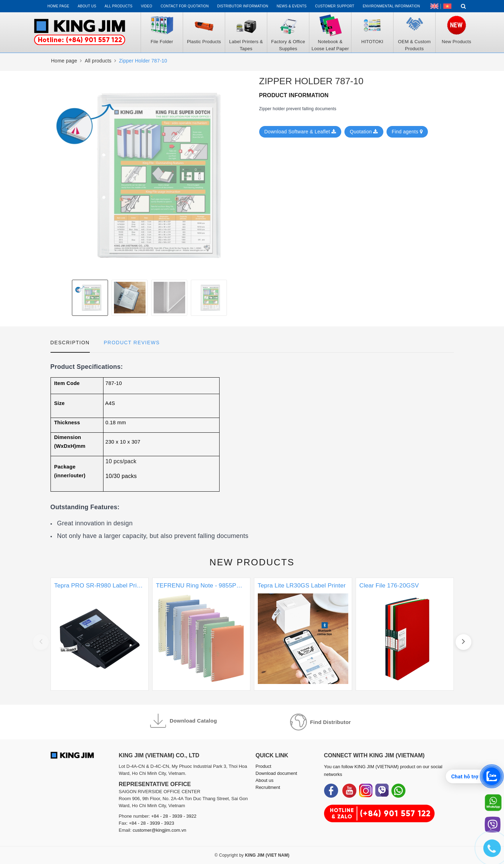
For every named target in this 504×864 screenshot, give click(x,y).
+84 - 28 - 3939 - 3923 (151, 823)
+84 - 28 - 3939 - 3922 (174, 816)
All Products (118, 6)
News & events (292, 6)
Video (147, 6)
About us (87, 6)
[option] (150, 175)
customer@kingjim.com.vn (159, 830)
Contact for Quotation (185, 6)
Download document (277, 773)
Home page (58, 6)
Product (264, 766)
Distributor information (243, 6)
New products (252, 562)
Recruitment (268, 787)
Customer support (335, 6)
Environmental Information (391, 6)
